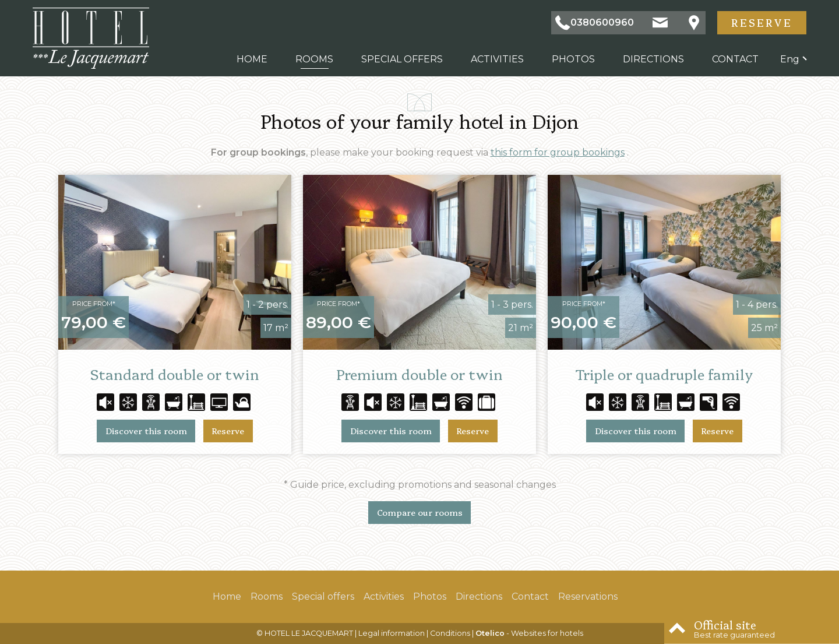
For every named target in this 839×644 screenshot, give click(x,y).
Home (252, 59)
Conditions (450, 633)
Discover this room (146, 431)
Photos (573, 59)
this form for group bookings (558, 152)
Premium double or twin (419, 374)
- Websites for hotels (529, 633)
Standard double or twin (175, 374)
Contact (735, 59)
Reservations (588, 597)
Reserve (762, 22)
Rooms (314, 59)
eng (790, 59)
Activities (497, 59)
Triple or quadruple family (664, 374)
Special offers (402, 59)
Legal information (392, 633)
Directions (653, 59)
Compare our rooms (420, 512)
